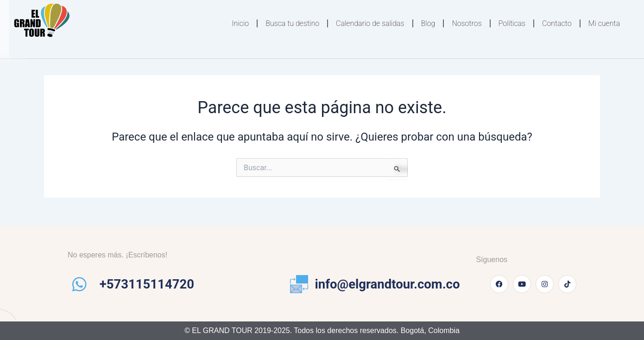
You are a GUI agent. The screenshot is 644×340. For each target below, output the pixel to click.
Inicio (240, 23)
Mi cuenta (604, 23)
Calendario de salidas (370, 23)
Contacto (557, 23)
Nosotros (467, 23)
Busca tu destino (292, 23)
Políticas (512, 23)
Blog (428, 23)
